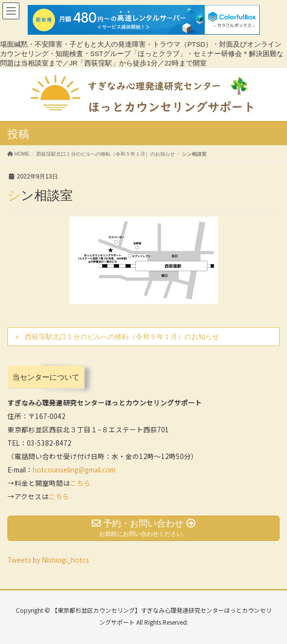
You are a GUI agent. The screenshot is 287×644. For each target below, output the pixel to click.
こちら (80, 483)
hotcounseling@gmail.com (74, 469)
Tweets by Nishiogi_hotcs (48, 560)
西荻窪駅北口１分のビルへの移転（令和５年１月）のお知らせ (122, 337)
